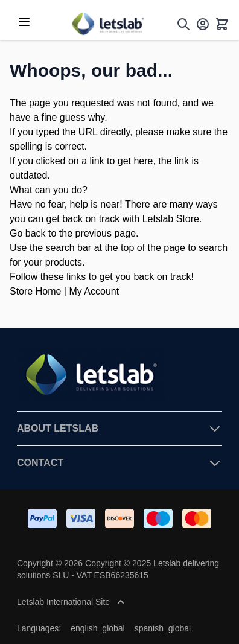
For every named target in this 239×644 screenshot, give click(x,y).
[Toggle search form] (183, 24)
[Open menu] (24, 22)
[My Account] (203, 24)
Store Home (35, 291)
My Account (94, 291)
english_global (98, 628)
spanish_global (163, 628)
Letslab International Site (71, 602)
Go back (28, 233)
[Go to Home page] (107, 24)
